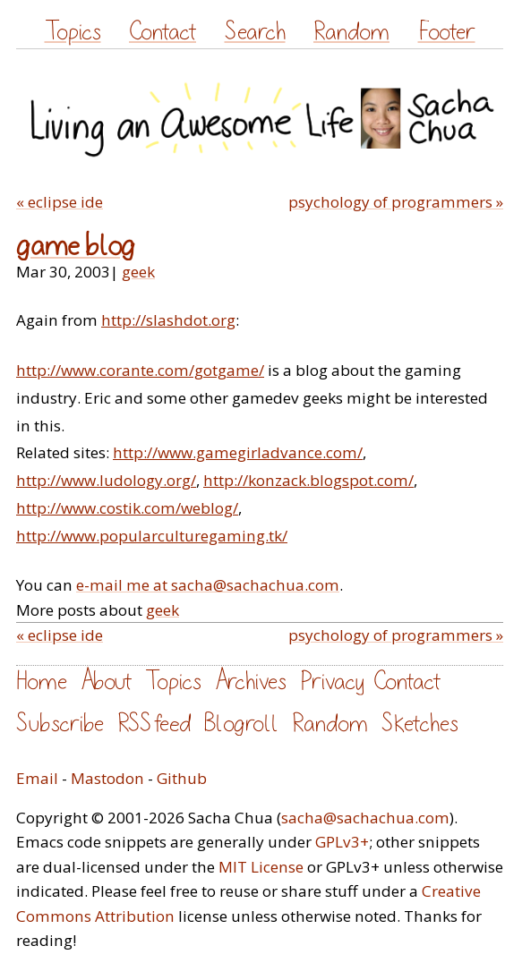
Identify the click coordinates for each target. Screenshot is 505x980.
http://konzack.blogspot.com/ (308, 480)
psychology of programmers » (396, 202)
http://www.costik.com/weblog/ (127, 508)
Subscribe (60, 724)
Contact (163, 32)
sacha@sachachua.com (365, 818)
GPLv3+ (342, 842)
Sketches (420, 724)
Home (42, 682)
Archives (251, 682)
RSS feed (154, 724)
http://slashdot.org (168, 320)
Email (37, 778)
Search (255, 32)
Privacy (332, 682)
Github (182, 778)
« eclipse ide (60, 202)
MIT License (261, 867)
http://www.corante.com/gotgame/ (140, 370)
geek (138, 272)
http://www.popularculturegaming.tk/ (152, 536)
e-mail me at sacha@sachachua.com (208, 585)
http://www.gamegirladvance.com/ (238, 452)
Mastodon (107, 778)
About (106, 682)
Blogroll (241, 724)
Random (351, 32)
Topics (73, 32)
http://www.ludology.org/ (106, 480)
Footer (447, 32)
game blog (76, 247)
